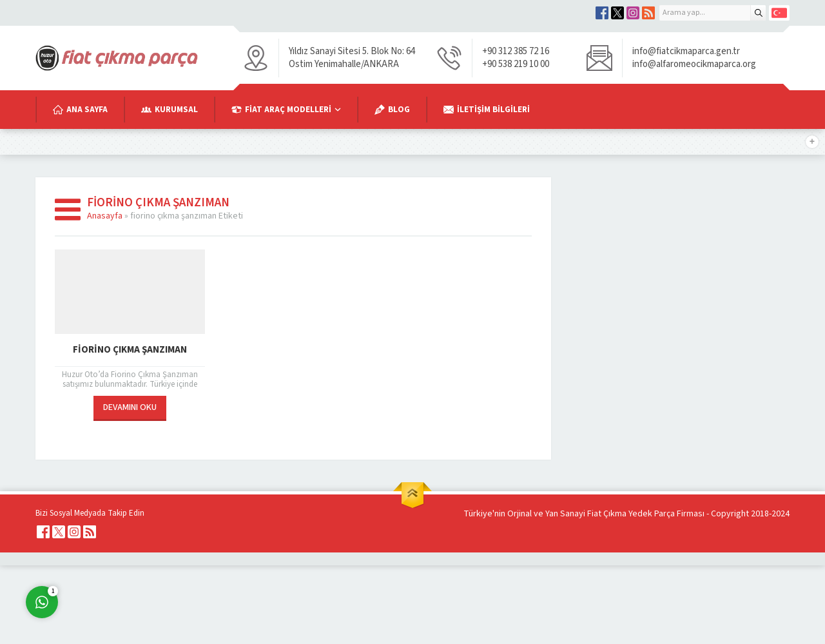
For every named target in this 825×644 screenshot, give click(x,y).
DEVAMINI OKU (130, 407)
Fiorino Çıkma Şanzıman (130, 350)
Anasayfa (105, 216)
